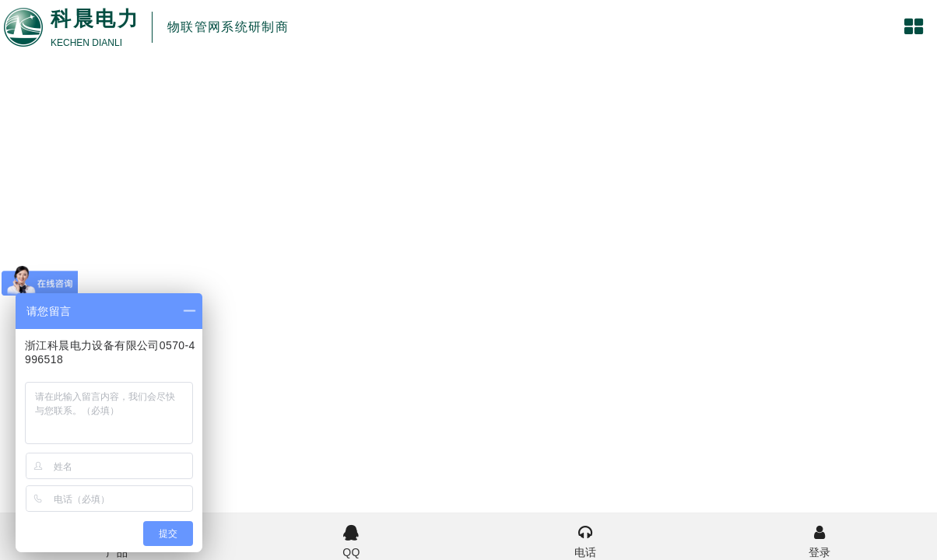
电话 (586, 540)
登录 (820, 540)
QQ (351, 540)
